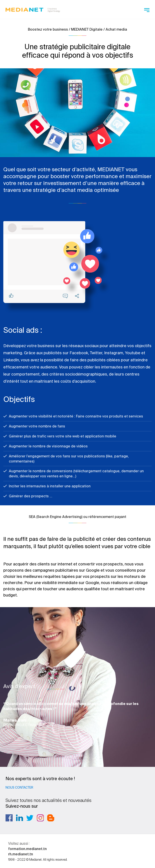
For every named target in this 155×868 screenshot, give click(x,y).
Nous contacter (19, 787)
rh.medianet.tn (21, 854)
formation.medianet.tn (27, 849)
